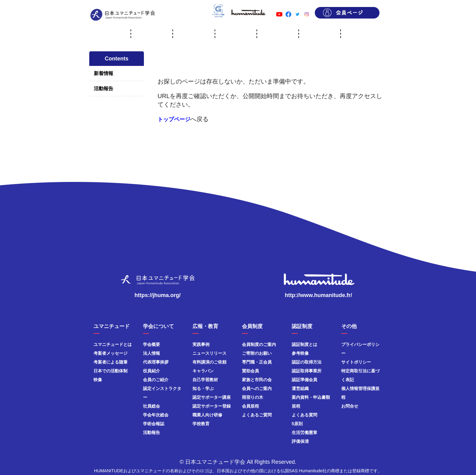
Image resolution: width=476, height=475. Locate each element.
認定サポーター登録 (212, 406)
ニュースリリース (209, 353)
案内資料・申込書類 (311, 397)
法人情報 (151, 353)
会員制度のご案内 (259, 344)
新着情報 (104, 73)
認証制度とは (304, 344)
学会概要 (151, 344)
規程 (296, 406)
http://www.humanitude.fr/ (318, 295)
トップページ (174, 119)
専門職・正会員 (257, 362)
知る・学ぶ (203, 388)
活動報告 (104, 89)
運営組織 (300, 388)
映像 (98, 380)
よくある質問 (304, 415)
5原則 (297, 424)
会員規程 (250, 406)
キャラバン (203, 371)
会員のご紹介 (156, 380)
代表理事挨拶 (156, 362)
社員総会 (151, 406)
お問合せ (350, 406)
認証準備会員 (304, 380)
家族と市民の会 (257, 380)
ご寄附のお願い (257, 353)
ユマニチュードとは (113, 344)
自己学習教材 (205, 380)
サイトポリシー (356, 362)
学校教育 (201, 424)
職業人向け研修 (207, 415)
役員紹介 (151, 371)
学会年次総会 (156, 415)
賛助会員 (250, 371)
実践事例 (201, 344)
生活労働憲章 (304, 432)
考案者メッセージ (110, 353)
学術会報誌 (154, 424)
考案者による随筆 (110, 362)
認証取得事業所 (307, 371)
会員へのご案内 (257, 388)
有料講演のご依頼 (209, 362)
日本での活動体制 (110, 371)
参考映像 (300, 353)
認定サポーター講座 (212, 397)
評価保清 (300, 441)
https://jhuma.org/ (158, 295)
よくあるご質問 (257, 415)
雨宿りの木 (253, 397)
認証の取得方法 (307, 362)
